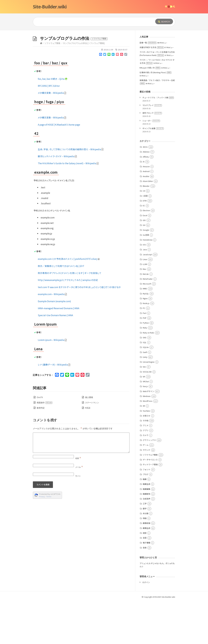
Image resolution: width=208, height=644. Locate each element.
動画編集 (147, 532)
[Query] (90, 22)
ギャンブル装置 (153, 171)
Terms (49, 539)
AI (144, 204)
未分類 (146, 556)
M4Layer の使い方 (150, 110)
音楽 (145, 590)
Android (146, 214)
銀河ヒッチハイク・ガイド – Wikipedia (57, 199)
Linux (145, 302)
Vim (144, 410)
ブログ (146, 517)
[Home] (41, 86)
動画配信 (147, 537)
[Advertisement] (104, 52)
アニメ (146, 468)
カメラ (146, 478)
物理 (145, 561)
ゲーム (146, 488)
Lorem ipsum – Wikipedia (52, 383)
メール (79, 510)
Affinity (146, 200)
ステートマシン (92, 445)
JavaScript (147, 297)
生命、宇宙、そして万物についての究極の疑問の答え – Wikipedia (71, 192)
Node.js (146, 346)
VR (144, 419)
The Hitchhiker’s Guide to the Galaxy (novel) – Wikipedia (68, 206)
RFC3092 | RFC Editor (49, 129)
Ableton (146, 195)
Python (146, 366)
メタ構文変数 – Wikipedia (52, 136)
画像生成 (147, 571)
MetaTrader (148, 322)
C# (144, 234)
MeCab (146, 317)
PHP (145, 361)
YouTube (146, 454)
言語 (145, 581)
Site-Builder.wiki (50, 7)
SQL (145, 385)
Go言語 (146, 278)
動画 (145, 522)
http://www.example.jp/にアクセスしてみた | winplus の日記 (68, 323)
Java (145, 292)
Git (144, 268)
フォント (147, 512)
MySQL (146, 336)
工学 (145, 546)
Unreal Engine (149, 405)
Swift (145, 395)
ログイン (146, 625)
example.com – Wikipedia (52, 337)
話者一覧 (148, 85)
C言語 (145, 239)
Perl (145, 356)
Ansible (146, 219)
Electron (146, 253)
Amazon (146, 209)
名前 (78, 501)
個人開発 (89, 440)
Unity (145, 400)
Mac (145, 312)
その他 (146, 463)
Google (146, 273)
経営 (145, 576)
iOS (144, 287)
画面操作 (45, 445)
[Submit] (164, 21)
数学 (145, 551)
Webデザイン (148, 434)
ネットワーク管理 (150, 507)
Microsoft (147, 326)
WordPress (148, 444)
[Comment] (81, 485)
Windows (147, 439)
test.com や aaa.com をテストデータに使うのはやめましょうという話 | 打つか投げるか (79, 330)
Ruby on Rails (148, 375)
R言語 (88, 451)
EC (144, 248)
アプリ (146, 473)
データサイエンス (150, 502)
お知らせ (147, 458)
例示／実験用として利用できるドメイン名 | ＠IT (61, 309)
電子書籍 (147, 585)
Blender (146, 229)
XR (144, 449)
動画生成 (147, 527)
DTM (145, 243)
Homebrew (148, 283)
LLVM (145, 307)
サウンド (147, 493)
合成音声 (147, 541)
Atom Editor (148, 224)
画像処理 (147, 566)
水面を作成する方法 (152, 90)
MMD (145, 331)
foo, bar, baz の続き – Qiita (53, 122)
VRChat (146, 424)
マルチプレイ (152, 148)
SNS (145, 380)
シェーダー (151, 163)
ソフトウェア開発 (52, 86)
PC (144, 351)
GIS (144, 263)
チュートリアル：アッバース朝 (158, 140)
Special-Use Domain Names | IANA (55, 358)
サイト (78, 519)
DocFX (40, 440)
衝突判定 (41, 451)
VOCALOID (147, 415)
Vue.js (145, 429)
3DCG (145, 190)
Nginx (145, 341)
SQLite (146, 390)
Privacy (42, 539)
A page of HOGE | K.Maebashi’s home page (59, 167)
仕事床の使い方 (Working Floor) (156, 115)
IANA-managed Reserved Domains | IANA (59, 351)
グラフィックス (149, 483)
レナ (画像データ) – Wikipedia (54, 407)
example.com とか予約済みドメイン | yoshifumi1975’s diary (69, 302)
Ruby (145, 370)
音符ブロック (152, 156)
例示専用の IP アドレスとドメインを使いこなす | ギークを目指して (70, 316)
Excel (145, 258)
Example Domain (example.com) (54, 344)
